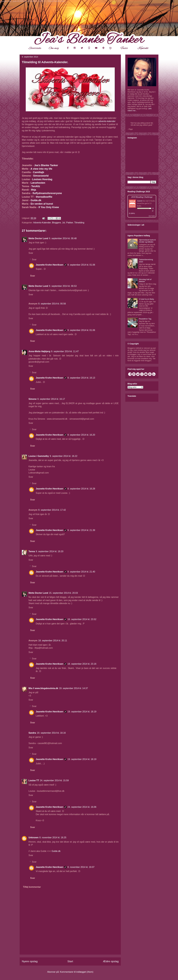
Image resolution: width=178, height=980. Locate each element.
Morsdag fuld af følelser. (145, 280)
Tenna (32, 551)
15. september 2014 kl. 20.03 (63, 593)
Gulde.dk (36, 200)
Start (70, 961)
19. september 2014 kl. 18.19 (82, 712)
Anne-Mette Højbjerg (39, 351)
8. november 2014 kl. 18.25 (53, 838)
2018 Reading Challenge (142, 197)
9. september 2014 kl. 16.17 (51, 399)
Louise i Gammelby (39, 456)
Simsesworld (41, 176)
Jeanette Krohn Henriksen (50, 265)
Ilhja (34, 190)
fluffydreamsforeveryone (47, 193)
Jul (64, 223)
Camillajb (39, 172)
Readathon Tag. (145, 319)
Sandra (32, 733)
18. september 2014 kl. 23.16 (82, 664)
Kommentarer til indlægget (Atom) (77, 972)
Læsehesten (38, 183)
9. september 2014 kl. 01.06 (81, 265)
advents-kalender (107, 121)
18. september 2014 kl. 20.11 (53, 641)
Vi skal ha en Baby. (147, 299)
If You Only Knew (49, 207)
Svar (31, 253)
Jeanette (140, 201)
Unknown (34, 838)
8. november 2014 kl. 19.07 (81, 867)
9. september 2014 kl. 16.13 (81, 378)
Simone (33, 399)
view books (152, 216)
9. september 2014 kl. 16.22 (64, 456)
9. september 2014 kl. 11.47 (65, 351)
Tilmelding (79, 223)
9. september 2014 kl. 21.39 (81, 530)
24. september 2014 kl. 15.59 (54, 780)
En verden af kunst (42, 204)
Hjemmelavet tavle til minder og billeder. (147, 241)
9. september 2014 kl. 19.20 (50, 551)
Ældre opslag (111, 961)
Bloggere (56, 223)
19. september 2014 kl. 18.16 (51, 733)
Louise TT (34, 780)
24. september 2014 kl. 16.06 (82, 807)
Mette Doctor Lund (38, 238)
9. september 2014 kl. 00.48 (63, 238)
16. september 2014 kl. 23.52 (82, 619)
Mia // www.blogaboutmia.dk (43, 688)
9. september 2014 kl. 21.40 (81, 572)
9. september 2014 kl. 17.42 (52, 510)
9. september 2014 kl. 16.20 (81, 435)
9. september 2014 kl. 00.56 (52, 304)
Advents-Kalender (42, 223)
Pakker (70, 223)
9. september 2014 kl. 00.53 (63, 286)
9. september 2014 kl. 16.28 (81, 489)
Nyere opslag (30, 961)
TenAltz (36, 186)
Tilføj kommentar (32, 887)
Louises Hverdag (42, 179)
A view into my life (41, 169)
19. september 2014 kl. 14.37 (73, 688)
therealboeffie (44, 197)
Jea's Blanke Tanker (46, 165)
